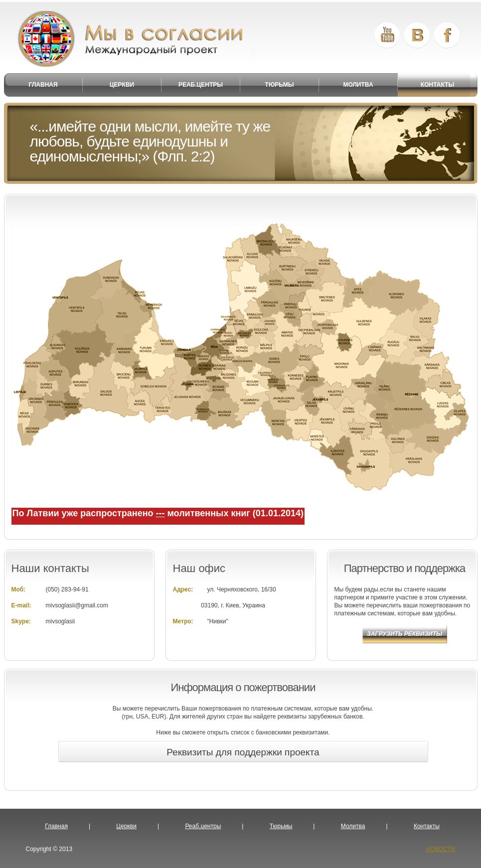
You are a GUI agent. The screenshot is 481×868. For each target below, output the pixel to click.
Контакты (427, 826)
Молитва (353, 826)
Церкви (126, 826)
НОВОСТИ (440, 849)
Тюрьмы (281, 826)
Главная (56, 826)
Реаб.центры (203, 826)
